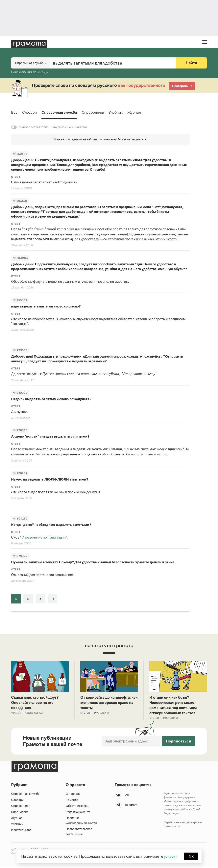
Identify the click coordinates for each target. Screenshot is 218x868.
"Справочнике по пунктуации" (43, 537)
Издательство (21, 831)
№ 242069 (20, 393)
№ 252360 (20, 154)
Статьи (16, 713)
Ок (192, 856)
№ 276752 (20, 473)
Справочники (98, 113)
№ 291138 (20, 201)
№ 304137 (20, 519)
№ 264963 (20, 258)
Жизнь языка (34, 713)
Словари (30, 113)
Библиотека (20, 813)
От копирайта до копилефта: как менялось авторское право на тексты (107, 703)
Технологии (102, 713)
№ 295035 (20, 350)
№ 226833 (20, 430)
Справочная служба (62, 113)
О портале (73, 794)
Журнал (141, 113)
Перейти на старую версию (183, 825)
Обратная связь (77, 807)
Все (14, 113)
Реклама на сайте (78, 813)
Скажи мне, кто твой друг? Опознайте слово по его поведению (36, 703)
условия (170, 856)
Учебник (122, 113)
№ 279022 (20, 556)
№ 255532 (20, 300)
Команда (72, 801)
